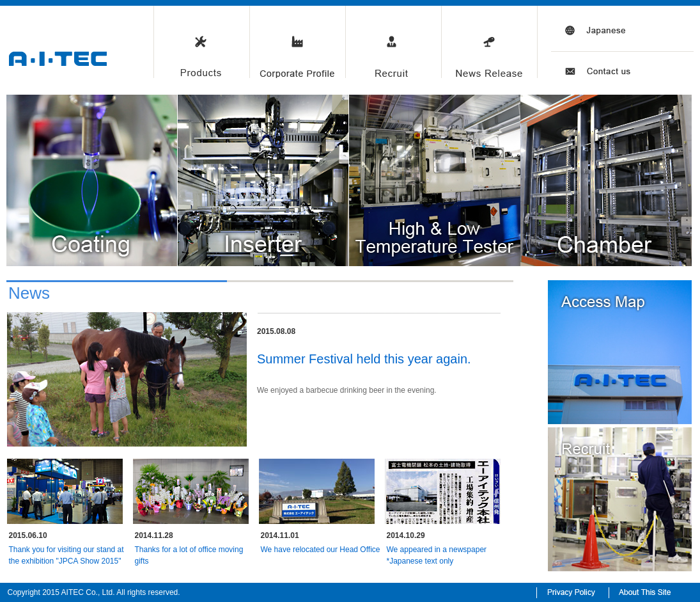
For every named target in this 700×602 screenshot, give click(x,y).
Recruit (393, 43)
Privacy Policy (572, 591)
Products (201, 43)
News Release (489, 43)
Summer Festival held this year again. (364, 359)
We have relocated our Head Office (321, 550)
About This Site (651, 591)
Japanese (585, 43)
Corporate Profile (297, 43)
